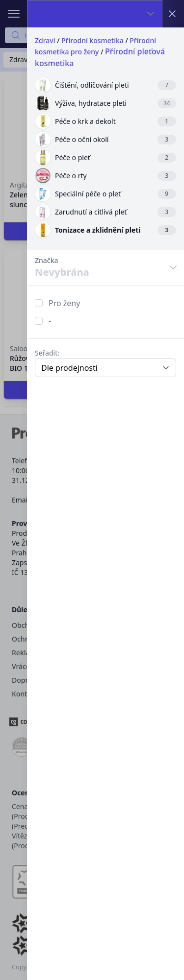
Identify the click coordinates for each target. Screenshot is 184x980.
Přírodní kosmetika (92, 40)
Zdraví (45, 40)
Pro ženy (64, 303)
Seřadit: (47, 353)
